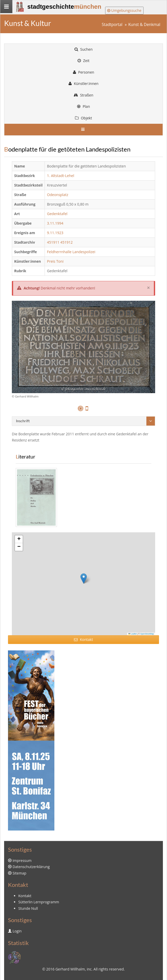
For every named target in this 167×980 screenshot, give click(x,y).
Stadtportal (112, 25)
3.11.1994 (55, 223)
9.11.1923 (55, 233)
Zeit (83, 61)
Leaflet (132, 634)
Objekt (83, 118)
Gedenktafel (57, 214)
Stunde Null (28, 908)
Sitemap (19, 873)
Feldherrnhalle (59, 252)
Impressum (22, 860)
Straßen (83, 95)
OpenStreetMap (147, 634)
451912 (66, 242)
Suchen (84, 49)
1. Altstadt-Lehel (60, 176)
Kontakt (83, 639)
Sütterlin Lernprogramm (39, 902)
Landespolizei (84, 252)
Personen (84, 72)
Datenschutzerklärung (31, 867)
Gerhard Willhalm (70, 969)
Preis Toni (55, 261)
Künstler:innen (83, 83)
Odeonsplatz (57, 195)
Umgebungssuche (124, 10)
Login (17, 931)
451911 (53, 242)
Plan (83, 106)
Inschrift (23, 421)
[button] (84, 579)
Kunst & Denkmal (144, 25)
